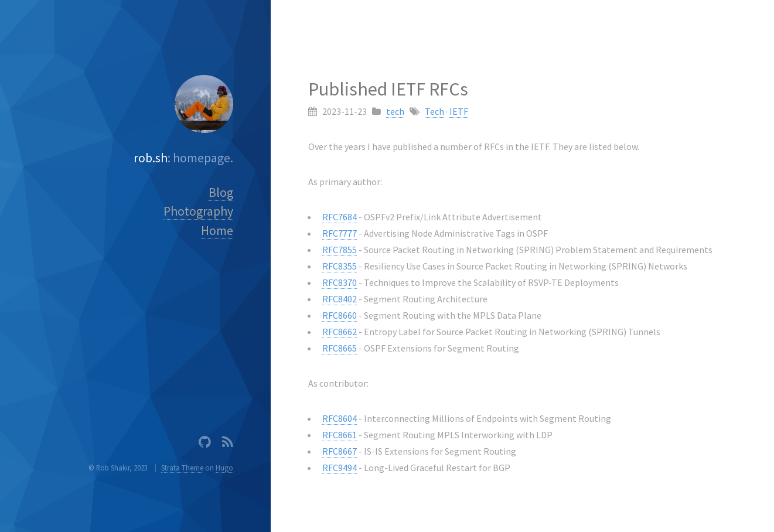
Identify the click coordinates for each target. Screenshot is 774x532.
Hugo (224, 468)
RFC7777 (340, 233)
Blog (221, 192)
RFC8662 (340, 332)
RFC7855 (340, 250)
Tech (434, 111)
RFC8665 (340, 348)
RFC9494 (340, 468)
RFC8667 (340, 451)
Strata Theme (182, 468)
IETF (459, 111)
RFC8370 (340, 282)
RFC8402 (340, 299)
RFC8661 (340, 435)
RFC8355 (340, 266)
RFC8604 (340, 418)
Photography (198, 211)
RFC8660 (340, 315)
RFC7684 (340, 217)
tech (395, 111)
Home (217, 231)
